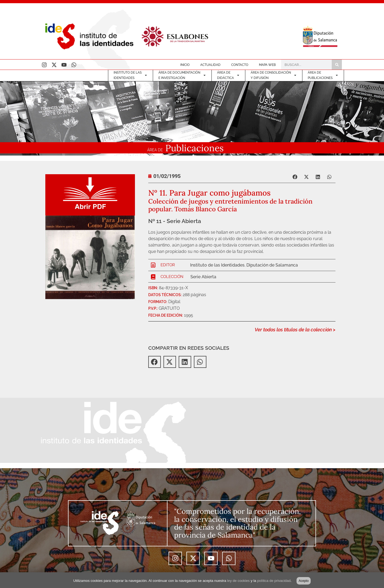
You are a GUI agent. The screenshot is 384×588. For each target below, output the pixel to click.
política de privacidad (274, 581)
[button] (295, 177)
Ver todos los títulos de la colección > (295, 330)
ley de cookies (238, 581)
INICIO (185, 65)
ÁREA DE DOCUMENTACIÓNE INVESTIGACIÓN (182, 75)
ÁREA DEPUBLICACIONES (323, 75)
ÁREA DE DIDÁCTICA (228, 75)
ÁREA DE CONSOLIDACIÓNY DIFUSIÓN (274, 75)
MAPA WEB (267, 65)
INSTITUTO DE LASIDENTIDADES (131, 75)
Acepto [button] (304, 581)
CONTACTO (240, 65)
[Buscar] (337, 65)
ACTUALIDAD (210, 65)
